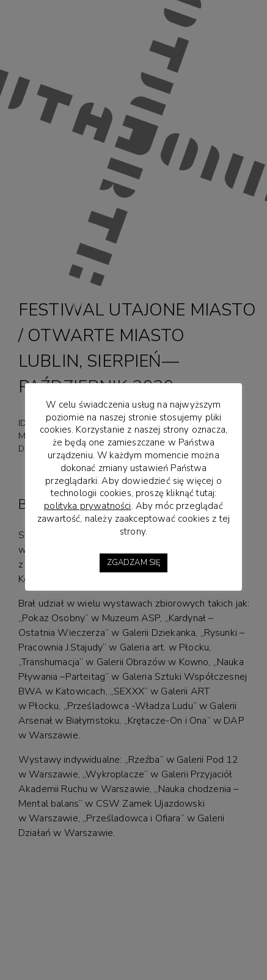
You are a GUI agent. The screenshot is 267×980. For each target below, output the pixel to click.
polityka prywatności (87, 506)
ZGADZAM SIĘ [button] (134, 563)
